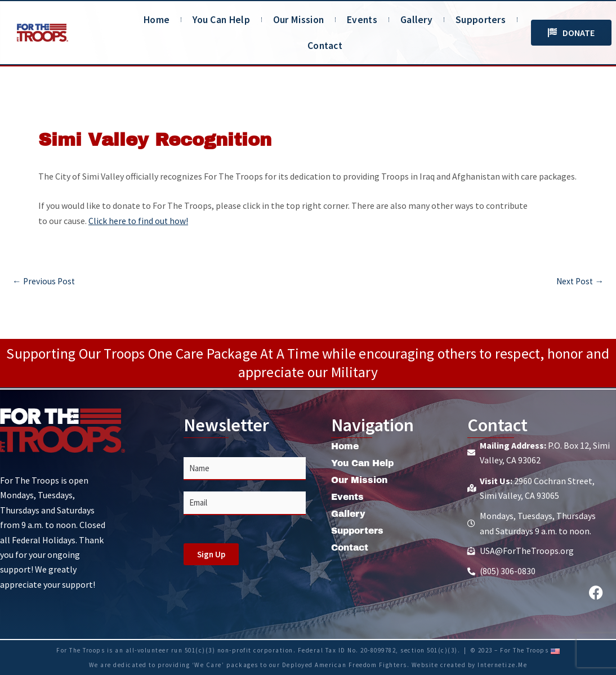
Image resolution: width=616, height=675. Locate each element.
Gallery (416, 20)
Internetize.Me (502, 665)
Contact (325, 46)
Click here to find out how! (139, 221)
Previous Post (44, 280)
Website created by (445, 665)
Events (362, 20)
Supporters (481, 20)
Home (157, 20)
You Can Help (221, 20)
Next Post (579, 280)
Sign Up (211, 554)
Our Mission (298, 20)
